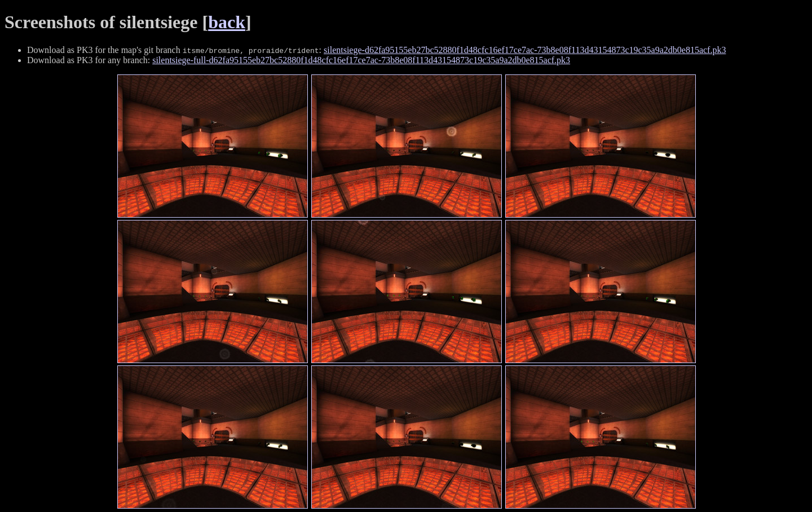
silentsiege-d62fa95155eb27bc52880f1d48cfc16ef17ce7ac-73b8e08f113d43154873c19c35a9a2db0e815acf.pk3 (525, 50)
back (227, 22)
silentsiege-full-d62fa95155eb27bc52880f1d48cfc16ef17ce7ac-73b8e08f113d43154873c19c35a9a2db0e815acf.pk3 (361, 60)
